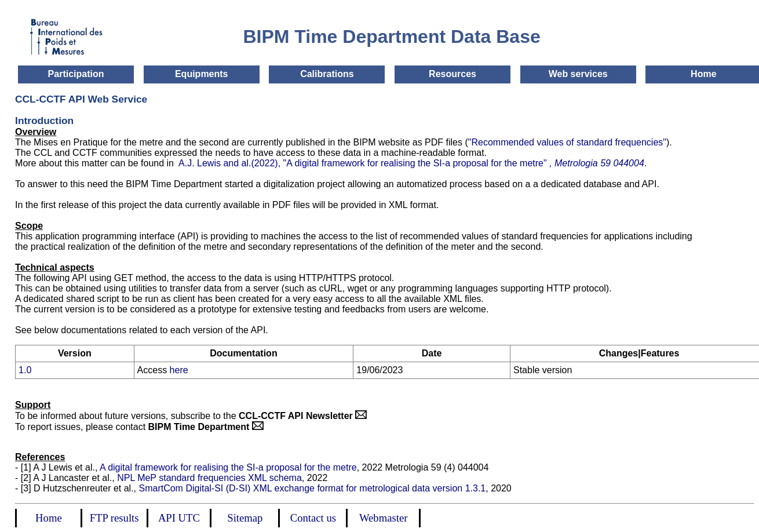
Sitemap (245, 518)
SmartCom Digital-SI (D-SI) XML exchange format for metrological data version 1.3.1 (312, 488)
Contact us (313, 518)
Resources (453, 74)
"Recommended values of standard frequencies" (567, 142)
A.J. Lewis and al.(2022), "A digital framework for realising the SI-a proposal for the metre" (410, 163)
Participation (76, 74)
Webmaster (383, 518)
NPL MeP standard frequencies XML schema (209, 478)
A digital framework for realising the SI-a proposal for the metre (228, 467)
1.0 (25, 370)
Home (703, 74)
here (179, 370)
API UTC (179, 518)
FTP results (114, 518)
